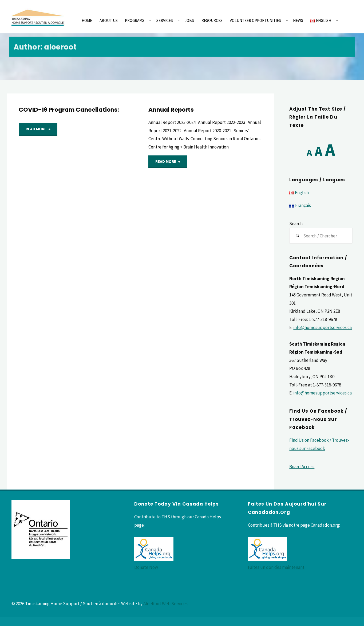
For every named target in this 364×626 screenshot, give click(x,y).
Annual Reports (171, 110)
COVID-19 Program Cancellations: (69, 110)
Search (296, 224)
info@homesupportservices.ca (323, 327)
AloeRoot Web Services (165, 604)
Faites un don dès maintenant (276, 567)
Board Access (302, 467)
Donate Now (146, 567)
